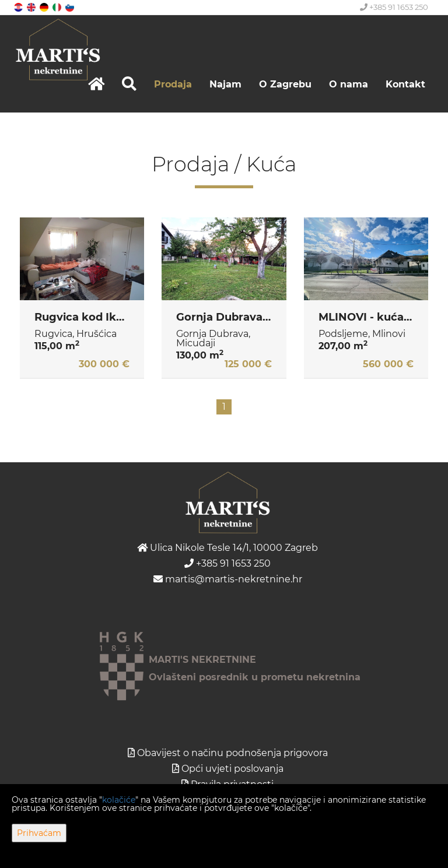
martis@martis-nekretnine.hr (228, 579)
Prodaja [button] (173, 84)
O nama (349, 84)
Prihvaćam (39, 833)
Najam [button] (225, 84)
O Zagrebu (285, 84)
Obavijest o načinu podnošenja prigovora (232, 753)
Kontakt (405, 84)
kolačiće (119, 800)
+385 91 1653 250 (394, 7)
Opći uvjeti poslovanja (232, 769)
